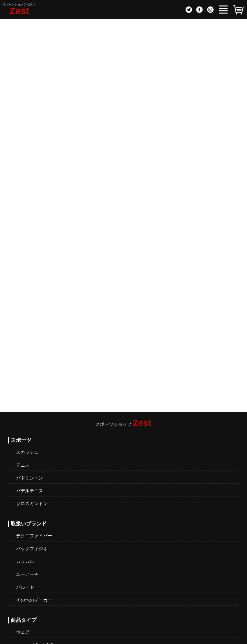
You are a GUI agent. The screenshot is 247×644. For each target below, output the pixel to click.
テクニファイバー (34, 536)
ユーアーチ (27, 574)
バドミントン (30, 478)
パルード (25, 587)
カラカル (25, 561)
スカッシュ (27, 452)
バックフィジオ (32, 549)
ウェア (23, 632)
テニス (23, 465)
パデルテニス (30, 491)
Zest (19, 11)
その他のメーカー (34, 600)
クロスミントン (32, 504)
